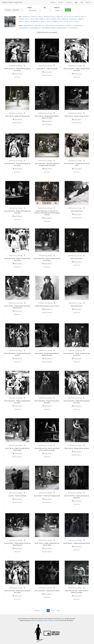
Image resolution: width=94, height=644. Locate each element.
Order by (57, 7)
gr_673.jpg (78, 398)
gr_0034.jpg (49, 303)
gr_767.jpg (19, 208)
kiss (61, 21)
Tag (45, 7)
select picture (17, 74)
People (61, 2)
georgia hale (27, 25)
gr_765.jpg (78, 588)
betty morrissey (62, 28)
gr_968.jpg (19, 493)
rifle (32, 19)
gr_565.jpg (49, 350)
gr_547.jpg (49, 113)
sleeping (64, 19)
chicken (59, 17)
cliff (58, 19)
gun (65, 21)
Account (69, 2)
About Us (88, 2)
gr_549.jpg (49, 398)
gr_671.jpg (19, 588)
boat (82, 17)
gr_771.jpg (49, 445)
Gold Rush (16, 10)
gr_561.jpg (49, 66)
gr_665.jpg (19, 66)
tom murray (60, 25)
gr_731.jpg (78, 208)
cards (48, 21)
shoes (42, 21)
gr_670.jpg (78, 66)
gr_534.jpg (78, 445)
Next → (59, 611)
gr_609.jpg (49, 540)
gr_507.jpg (49, 588)
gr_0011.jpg (49, 208)
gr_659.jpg (78, 493)
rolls (47, 19)
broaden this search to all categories (47, 32)
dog (40, 17)
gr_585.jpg (49, 493)
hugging (55, 21)
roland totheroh (23, 28)
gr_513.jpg (78, 161)
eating (53, 19)
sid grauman (77, 25)
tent (70, 17)
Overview (8, 10)
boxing (21, 19)
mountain (25, 17)
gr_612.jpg (49, 256)
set (65, 17)
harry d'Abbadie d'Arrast (48, 28)
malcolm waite (49, 25)
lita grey (68, 25)
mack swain (38, 25)
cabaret (80, 19)
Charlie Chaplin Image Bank (12, 2)
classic (21, 21)
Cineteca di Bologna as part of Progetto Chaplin (45, 620)
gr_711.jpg (78, 303)
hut (52, 17)
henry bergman (35, 28)
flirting (76, 17)
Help (82, 2)
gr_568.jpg (78, 540)
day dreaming (34, 21)
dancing (46, 17)
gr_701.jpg (78, 256)
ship (76, 21)
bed (26, 21)
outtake (41, 19)
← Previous (36, 611)
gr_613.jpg (19, 445)
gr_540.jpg (49, 161)
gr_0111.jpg (19, 303)
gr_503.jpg (19, 350)
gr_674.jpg (19, 161)
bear (27, 19)
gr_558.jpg (78, 350)
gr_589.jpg (19, 540)
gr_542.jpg (78, 113)
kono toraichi (73, 28)
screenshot (72, 19)
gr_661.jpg (19, 256)
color (70, 21)
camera (33, 17)
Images (53, 2)
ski (36, 19)
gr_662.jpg (19, 398)
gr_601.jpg (19, 113)
